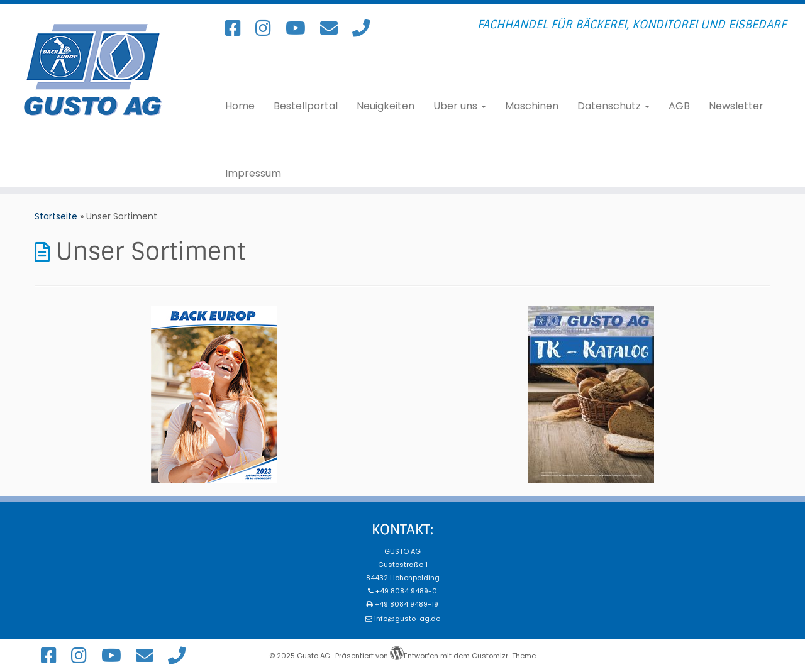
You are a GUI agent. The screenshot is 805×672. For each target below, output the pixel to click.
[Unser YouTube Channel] (300, 29)
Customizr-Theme (504, 656)
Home (240, 106)
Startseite (56, 216)
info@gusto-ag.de (407, 619)
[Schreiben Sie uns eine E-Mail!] (333, 29)
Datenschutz (613, 106)
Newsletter (736, 106)
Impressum (253, 174)
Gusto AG (314, 656)
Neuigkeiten (386, 106)
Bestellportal (306, 106)
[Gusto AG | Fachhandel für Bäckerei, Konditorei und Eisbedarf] (93, 70)
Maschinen (532, 106)
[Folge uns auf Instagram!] (267, 29)
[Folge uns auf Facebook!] (237, 29)
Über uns (460, 106)
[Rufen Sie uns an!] (365, 29)
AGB (679, 106)
